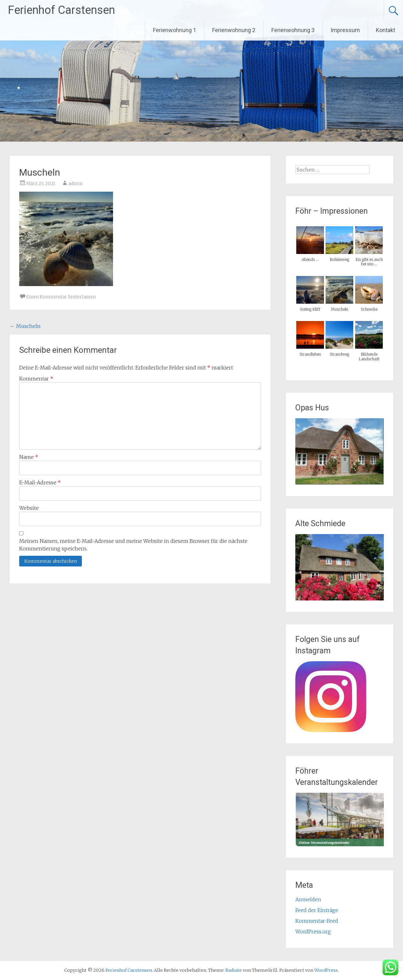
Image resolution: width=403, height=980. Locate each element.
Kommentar (36, 379)
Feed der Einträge (317, 910)
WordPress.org (313, 932)
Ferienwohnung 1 (175, 30)
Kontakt (386, 30)
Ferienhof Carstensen (61, 10)
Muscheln (25, 326)
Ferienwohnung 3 (293, 30)
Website (29, 508)
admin (75, 183)
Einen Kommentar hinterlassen (61, 297)
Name (29, 457)
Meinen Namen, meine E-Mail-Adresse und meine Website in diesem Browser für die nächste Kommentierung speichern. (133, 545)
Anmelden (308, 899)
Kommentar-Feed (317, 921)
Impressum (345, 30)
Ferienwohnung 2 (234, 30)
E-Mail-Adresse (40, 482)
